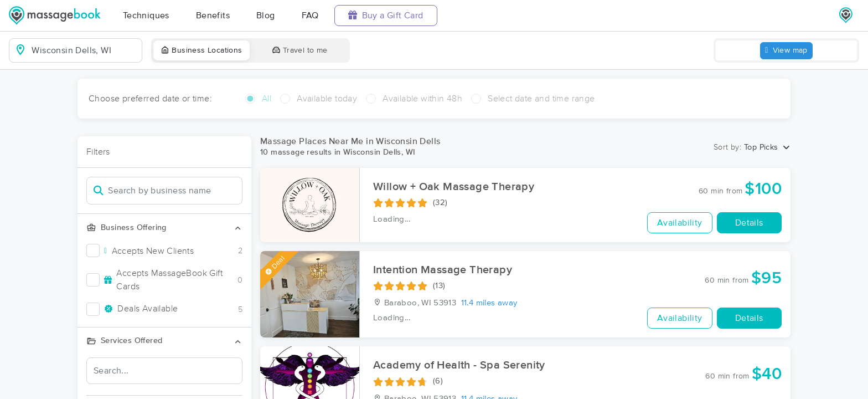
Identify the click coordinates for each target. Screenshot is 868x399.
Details (749, 223)
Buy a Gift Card (386, 15)
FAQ (310, 16)
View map (786, 51)
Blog (266, 16)
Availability (680, 223)
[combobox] (84, 50)
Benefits (213, 16)
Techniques (146, 16)
